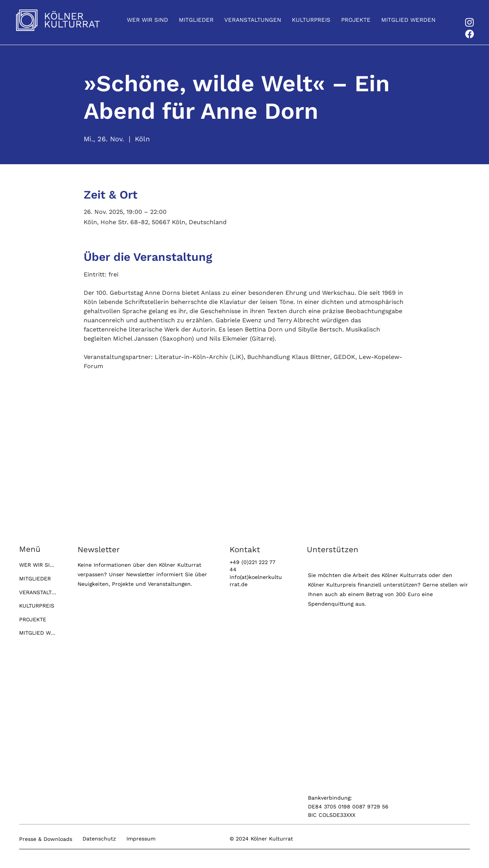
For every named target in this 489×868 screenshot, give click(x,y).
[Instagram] (470, 22)
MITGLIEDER (35, 579)
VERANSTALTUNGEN (38, 592)
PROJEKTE (33, 619)
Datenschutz (99, 839)
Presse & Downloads (46, 839)
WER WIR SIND (38, 565)
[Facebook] (470, 34)
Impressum (141, 839)
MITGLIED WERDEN (38, 633)
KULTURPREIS (37, 606)
